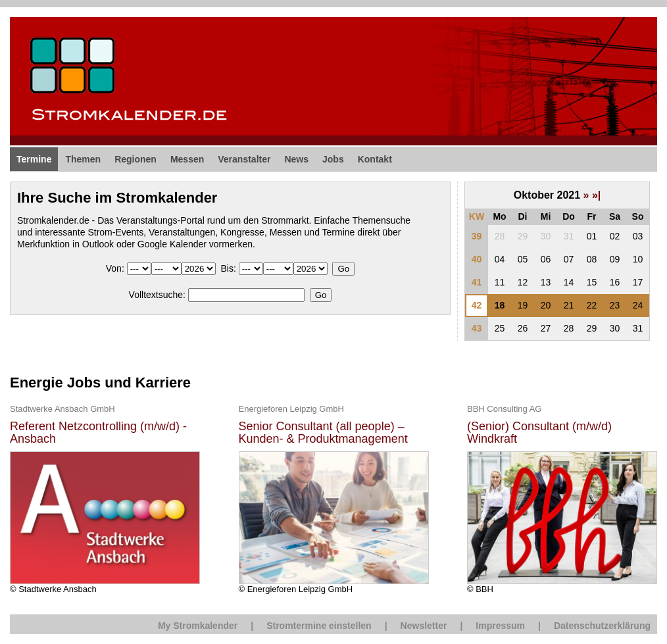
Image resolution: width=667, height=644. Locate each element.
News (296, 159)
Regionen (136, 159)
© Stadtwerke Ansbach (105, 498)
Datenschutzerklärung (602, 626)
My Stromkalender (198, 626)
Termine (34, 159)
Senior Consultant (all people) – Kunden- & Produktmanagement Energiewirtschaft (323, 433)
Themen (83, 159)
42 (477, 305)
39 (477, 236)
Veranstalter (244, 159)
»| (596, 195)
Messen (187, 159)
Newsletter (424, 626)
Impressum (500, 626)
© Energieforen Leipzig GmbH (334, 498)
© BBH (562, 498)
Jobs (333, 159)
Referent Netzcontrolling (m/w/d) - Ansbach (98, 433)
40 (477, 259)
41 (477, 282)
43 (477, 328)
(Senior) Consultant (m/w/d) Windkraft (539, 433)
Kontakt (375, 159)
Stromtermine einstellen (319, 626)
